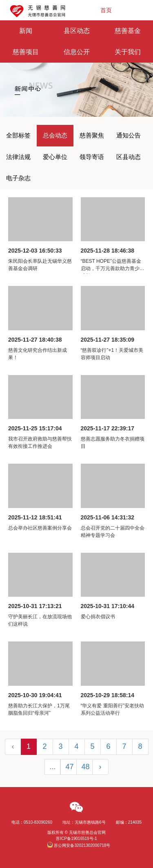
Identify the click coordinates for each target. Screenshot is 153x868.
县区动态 (77, 31)
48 (86, 767)
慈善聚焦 (92, 135)
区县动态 (129, 157)
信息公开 (77, 52)
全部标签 (18, 135)
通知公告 (129, 135)
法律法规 (18, 157)
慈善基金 (128, 31)
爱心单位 (55, 157)
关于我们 (128, 52)
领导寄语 (92, 157)
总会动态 (55, 135)
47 (70, 767)
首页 (106, 10)
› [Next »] (100, 767)
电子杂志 (18, 178)
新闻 (26, 31)
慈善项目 (26, 52)
